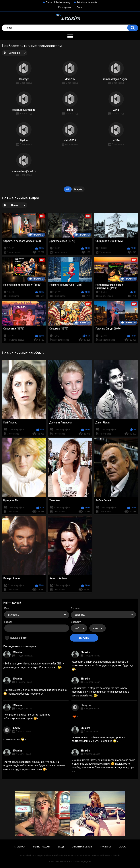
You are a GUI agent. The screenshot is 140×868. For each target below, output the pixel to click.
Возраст (76, 622)
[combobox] (37, 615)
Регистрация (65, 7)
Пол (7, 608)
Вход (79, 7)
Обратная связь (82, 847)
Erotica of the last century (58, 2)
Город (8, 622)
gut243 (16, 728)
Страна (75, 608)
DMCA (122, 847)
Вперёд (78, 189)
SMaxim (17, 652)
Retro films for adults (87, 2)
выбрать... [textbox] (14, 615)
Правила (105, 847)
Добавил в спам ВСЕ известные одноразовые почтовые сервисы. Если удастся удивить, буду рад (102, 665)
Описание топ (15, 739)
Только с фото (18, 638)
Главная (20, 847)
